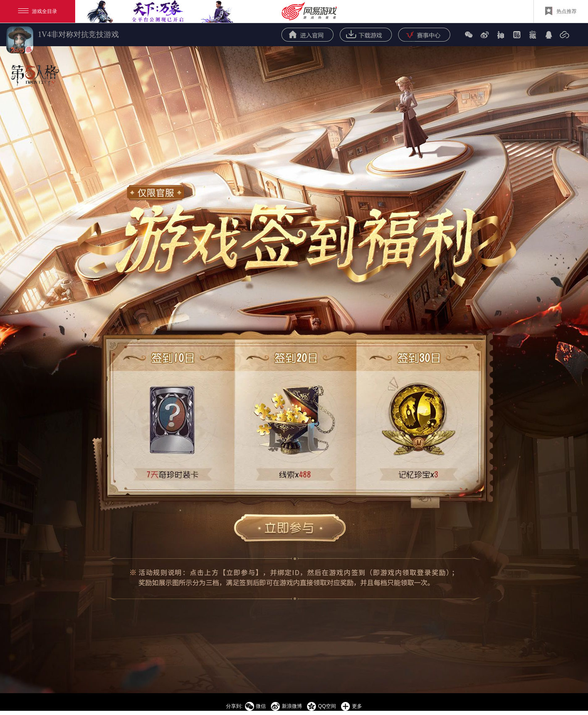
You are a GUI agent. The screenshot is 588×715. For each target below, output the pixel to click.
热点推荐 (561, 11)
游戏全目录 (38, 11)
